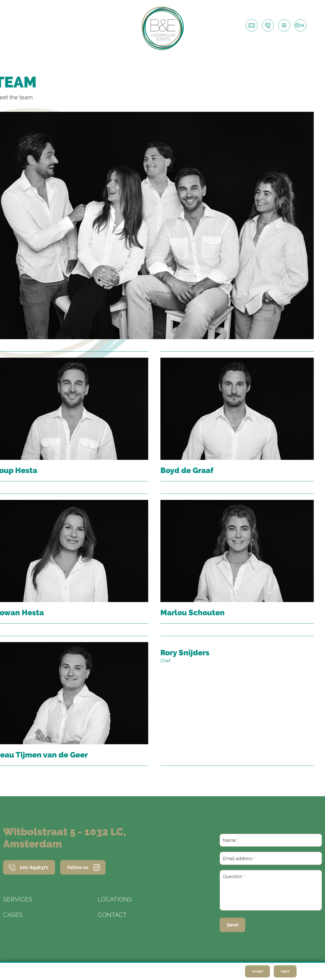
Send (232, 925)
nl (302, 25)
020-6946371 (34, 867)
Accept (257, 971)
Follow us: (78, 867)
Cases (13, 915)
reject (285, 971)
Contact (112, 915)
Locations (115, 899)
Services (18, 899)
